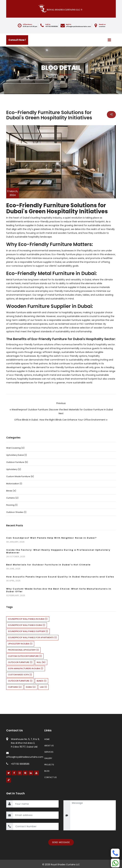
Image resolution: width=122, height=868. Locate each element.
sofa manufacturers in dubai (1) (26, 668)
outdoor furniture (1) (20, 662)
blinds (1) (42, 681)
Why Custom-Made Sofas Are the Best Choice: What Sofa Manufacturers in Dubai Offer (59, 590)
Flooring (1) (12, 505)
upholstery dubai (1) (17, 455)
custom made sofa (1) (20, 675)
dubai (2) (31, 687)
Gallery (48, 758)
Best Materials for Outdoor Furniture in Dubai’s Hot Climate (48, 565)
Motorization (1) (14, 484)
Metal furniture (14, 280)
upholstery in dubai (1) (20, 644)
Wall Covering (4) (15, 448)
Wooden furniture (16, 312)
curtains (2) (15, 687)
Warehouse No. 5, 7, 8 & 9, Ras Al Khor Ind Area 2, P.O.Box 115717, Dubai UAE (25, 743)
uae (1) (43, 687)
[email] (36, 815)
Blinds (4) (11, 491)
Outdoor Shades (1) (16, 512)
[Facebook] (14, 773)
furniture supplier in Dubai (29, 225)
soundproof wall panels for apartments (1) (32, 638)
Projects (49, 765)
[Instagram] (20, 773)
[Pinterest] (25, 773)
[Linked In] (31, 773)
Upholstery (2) (14, 469)
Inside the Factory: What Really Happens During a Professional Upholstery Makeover (58, 551)
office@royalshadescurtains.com (78, 27)
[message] (93, 815)
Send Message (61, 842)
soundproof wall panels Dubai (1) (27, 625)
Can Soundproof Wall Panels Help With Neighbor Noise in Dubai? (51, 538)
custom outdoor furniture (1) (25, 656)
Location (102, 27)
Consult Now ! (17, 40)
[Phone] (115, 853)
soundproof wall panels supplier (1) (28, 631)
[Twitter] (9, 773)
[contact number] (36, 826)
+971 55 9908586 (52, 27)
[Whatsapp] (115, 863)
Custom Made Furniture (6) (20, 476)
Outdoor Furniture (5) (17, 462)
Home (54, 74)
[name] (36, 804)
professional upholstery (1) (23, 650)
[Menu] (109, 40)
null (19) (41, 662)
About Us (49, 746)
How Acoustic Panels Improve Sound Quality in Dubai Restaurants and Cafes (60, 577)
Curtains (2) (12, 498)
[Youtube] (36, 773)
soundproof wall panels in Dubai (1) (28, 619)
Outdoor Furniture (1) (20, 681)
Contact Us (51, 777)
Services (49, 752)
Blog (47, 771)
